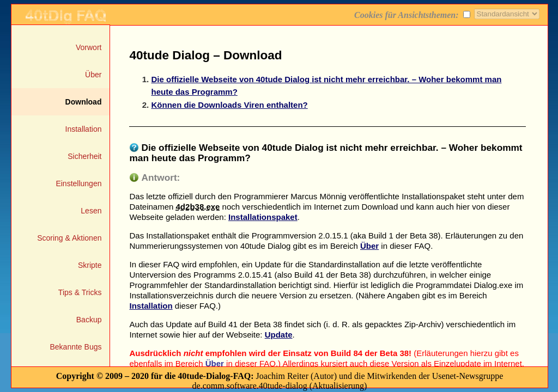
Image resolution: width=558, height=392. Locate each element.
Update (279, 335)
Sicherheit (84, 156)
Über (93, 75)
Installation (84, 129)
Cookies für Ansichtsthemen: (414, 15)
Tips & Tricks (80, 292)
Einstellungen (78, 183)
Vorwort (89, 47)
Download (84, 102)
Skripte (90, 265)
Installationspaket (263, 217)
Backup (89, 320)
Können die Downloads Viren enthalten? (229, 105)
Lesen (91, 211)
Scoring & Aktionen (69, 238)
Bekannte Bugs (76, 347)
